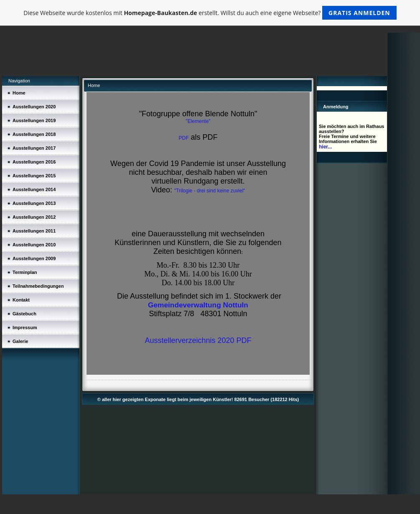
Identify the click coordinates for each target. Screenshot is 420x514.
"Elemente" (198, 121)
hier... (325, 147)
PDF (183, 138)
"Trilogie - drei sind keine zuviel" (210, 191)
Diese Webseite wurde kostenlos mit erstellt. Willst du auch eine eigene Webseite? (210, 13)
